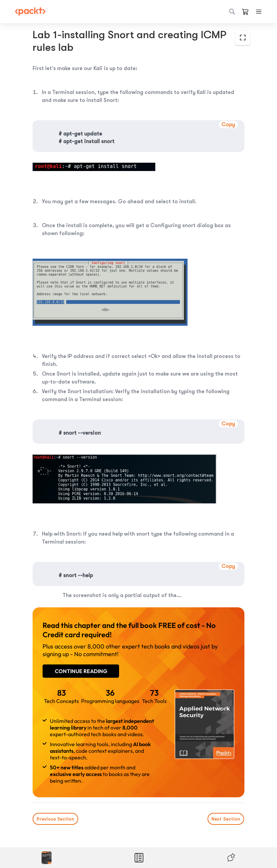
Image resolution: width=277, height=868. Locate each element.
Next (226, 819)
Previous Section (55, 819)
